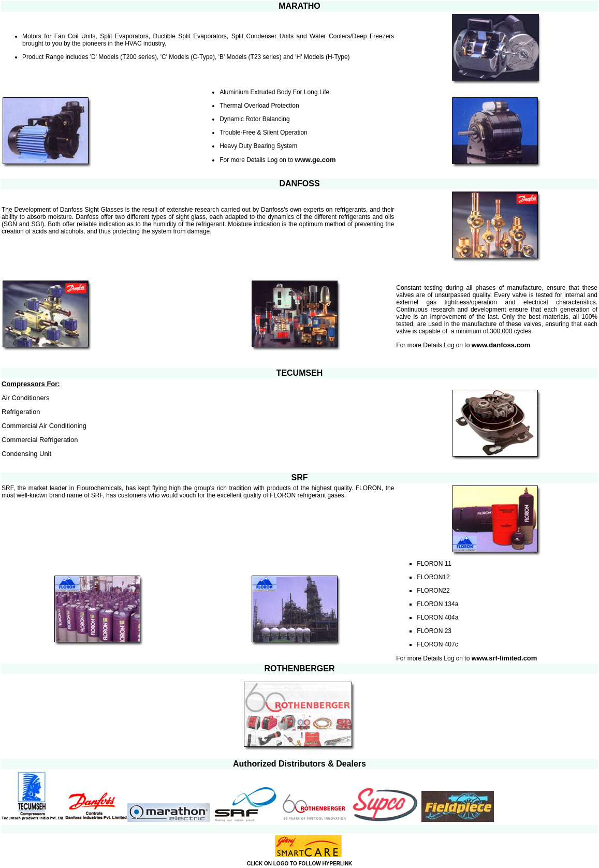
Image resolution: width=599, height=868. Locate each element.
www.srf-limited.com (505, 658)
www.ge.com (316, 160)
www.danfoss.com (502, 345)
